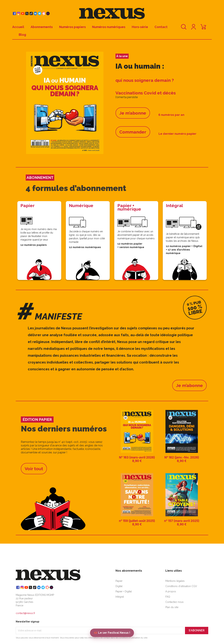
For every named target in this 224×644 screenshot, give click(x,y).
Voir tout (34, 469)
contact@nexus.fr (25, 613)
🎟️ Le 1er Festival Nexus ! (112, 633)
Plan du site (172, 607)
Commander (133, 132)
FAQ (168, 597)
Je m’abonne (133, 113)
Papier (119, 581)
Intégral (120, 597)
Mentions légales (175, 581)
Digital (119, 586)
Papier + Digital (124, 591)
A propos (171, 591)
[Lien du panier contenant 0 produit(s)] (203, 28)
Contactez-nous (174, 602)
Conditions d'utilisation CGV (181, 586)
